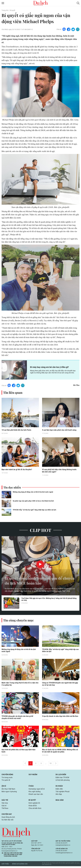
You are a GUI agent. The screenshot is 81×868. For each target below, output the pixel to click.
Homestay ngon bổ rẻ (37, 790)
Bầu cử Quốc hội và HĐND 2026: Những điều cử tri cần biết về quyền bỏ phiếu (60, 751)
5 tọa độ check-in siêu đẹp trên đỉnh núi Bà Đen (60, 717)
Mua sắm (60, 801)
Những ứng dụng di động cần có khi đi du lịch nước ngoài (33, 492)
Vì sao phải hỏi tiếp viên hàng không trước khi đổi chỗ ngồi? (60, 471)
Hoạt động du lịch (8, 819)
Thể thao (5, 810)
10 (51, 764)
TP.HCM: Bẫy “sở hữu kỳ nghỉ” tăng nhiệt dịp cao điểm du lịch (34, 510)
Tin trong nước (7, 778)
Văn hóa (5, 804)
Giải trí (5, 801)
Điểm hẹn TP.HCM (62, 778)
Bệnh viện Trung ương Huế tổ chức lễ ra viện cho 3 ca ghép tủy (20, 684)
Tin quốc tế (6, 781)
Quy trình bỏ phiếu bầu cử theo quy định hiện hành (19, 751)
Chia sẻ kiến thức (35, 810)
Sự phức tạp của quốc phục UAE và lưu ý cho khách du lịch (33, 501)
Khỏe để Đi (33, 807)
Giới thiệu (5, 865)
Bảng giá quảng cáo (20, 865)
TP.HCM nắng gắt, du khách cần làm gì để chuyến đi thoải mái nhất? (17, 718)
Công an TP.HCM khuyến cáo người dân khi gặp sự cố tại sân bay (60, 684)
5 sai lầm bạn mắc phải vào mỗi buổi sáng (60, 430)
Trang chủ (5, 10)
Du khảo (59, 787)
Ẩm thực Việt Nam (8, 790)
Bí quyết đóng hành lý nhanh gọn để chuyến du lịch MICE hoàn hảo (36, 581)
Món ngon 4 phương (9, 793)
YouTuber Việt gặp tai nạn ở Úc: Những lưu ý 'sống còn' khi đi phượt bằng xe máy (49, 600)
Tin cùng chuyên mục (19, 620)
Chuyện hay (7, 816)
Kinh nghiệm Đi (34, 804)
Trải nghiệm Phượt (62, 793)
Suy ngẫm (33, 775)
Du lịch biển (61, 775)
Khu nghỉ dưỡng (35, 793)
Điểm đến (59, 790)
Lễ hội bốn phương (63, 781)
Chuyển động (7, 775)
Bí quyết (12, 10)
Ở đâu (31, 787)
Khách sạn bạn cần (36, 795)
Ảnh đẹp (59, 795)
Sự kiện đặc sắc (8, 821)
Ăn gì (4, 787)
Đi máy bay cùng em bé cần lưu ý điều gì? (49, 367)
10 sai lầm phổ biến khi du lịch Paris (17, 430)
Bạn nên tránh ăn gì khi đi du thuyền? (17, 470)
